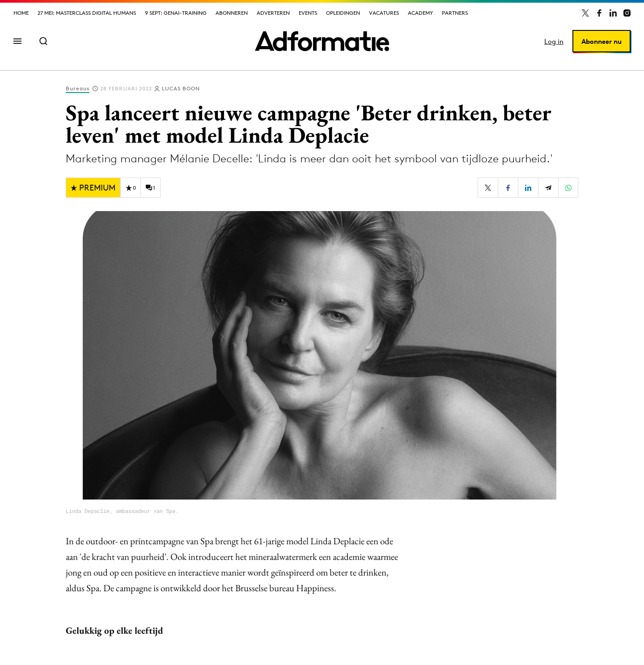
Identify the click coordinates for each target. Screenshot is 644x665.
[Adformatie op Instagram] (627, 13)
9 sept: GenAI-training (176, 13)
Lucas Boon (181, 88)
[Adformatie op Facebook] (599, 13)
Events (308, 13)
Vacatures (384, 13)
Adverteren (273, 13)
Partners (455, 13)
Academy (420, 13)
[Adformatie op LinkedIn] (613, 13)
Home (21, 13)
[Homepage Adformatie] (322, 41)
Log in (554, 41)
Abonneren (232, 13)
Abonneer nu (602, 41)
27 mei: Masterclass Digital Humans (87, 13)
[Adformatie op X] (585, 13)
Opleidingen (343, 13)
